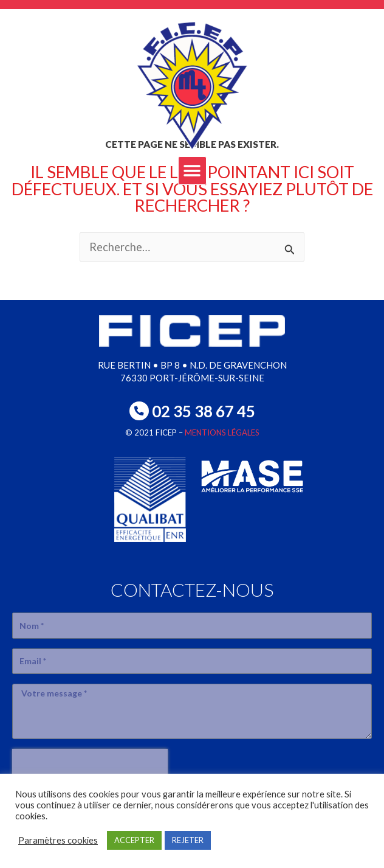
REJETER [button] (188, 840)
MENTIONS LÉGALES (222, 432)
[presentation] (90, 767)
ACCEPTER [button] (134, 840)
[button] (192, 171)
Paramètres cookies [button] (58, 840)
